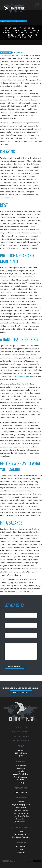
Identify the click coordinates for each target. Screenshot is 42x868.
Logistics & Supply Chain (21, 805)
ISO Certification (21, 753)
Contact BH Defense (21, 692)
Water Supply (21, 808)
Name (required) (11, 611)
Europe (21, 850)
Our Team (21, 750)
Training (21, 783)
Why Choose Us (21, 792)
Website (8, 631)
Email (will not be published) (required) (20, 621)
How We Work (21, 765)
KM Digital (37, 861)
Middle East (21, 852)
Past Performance (21, 822)
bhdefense (19, 52)
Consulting (21, 768)
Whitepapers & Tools (21, 834)
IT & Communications (21, 813)
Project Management (21, 777)
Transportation (21, 819)
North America (21, 847)
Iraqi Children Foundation (21, 837)
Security (21, 771)
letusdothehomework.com (23, 376)
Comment (8, 641)
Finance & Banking (21, 810)
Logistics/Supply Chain (21, 774)
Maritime (21, 802)
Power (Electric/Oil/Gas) (21, 816)
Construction (21, 780)
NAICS (21, 756)
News (21, 831)
